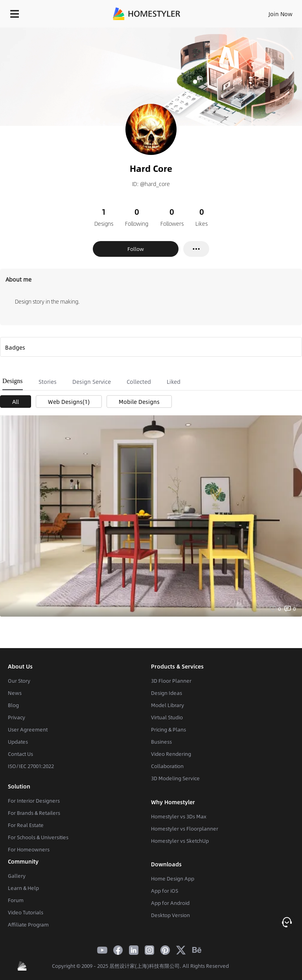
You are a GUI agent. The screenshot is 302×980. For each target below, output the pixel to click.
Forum (16, 900)
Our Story (19, 681)
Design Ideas (167, 693)
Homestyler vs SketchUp (180, 841)
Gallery (17, 876)
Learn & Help (23, 888)
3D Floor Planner (171, 681)
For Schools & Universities (38, 837)
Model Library (168, 705)
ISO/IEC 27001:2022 (31, 766)
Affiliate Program (28, 925)
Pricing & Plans (168, 729)
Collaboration (167, 766)
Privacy (17, 717)
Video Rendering (171, 754)
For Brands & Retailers (34, 813)
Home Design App (173, 879)
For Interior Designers (34, 801)
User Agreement (28, 729)
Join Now (281, 14)
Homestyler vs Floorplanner (185, 829)
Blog (13, 705)
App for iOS (165, 891)
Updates (18, 742)
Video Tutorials (26, 912)
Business (161, 742)
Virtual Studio (167, 717)
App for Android (170, 903)
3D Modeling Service (175, 778)
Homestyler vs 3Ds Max (179, 816)
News (15, 693)
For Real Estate (26, 825)
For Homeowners (29, 849)
